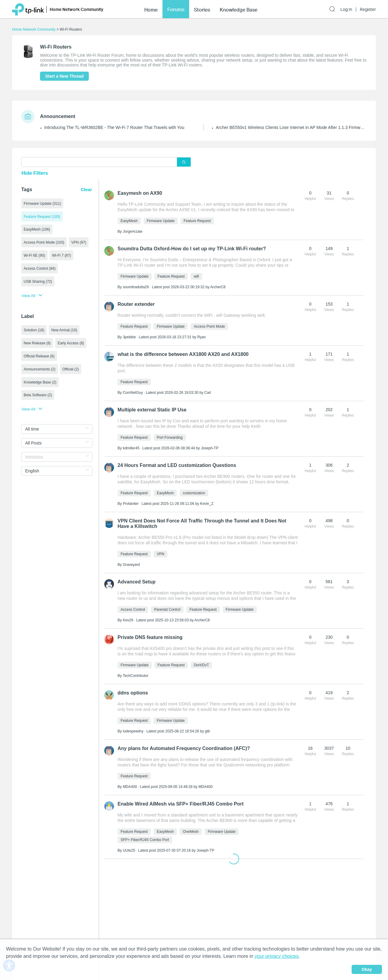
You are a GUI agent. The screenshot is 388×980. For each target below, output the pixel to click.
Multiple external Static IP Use (152, 410)
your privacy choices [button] (277, 956)
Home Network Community (34, 29)
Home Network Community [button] (77, 9)
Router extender (136, 304)
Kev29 (128, 620)
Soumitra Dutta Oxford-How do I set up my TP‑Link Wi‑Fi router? (192, 249)
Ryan (202, 337)
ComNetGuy (133, 393)
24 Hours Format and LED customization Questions (177, 465)
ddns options (133, 693)
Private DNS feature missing (150, 637)
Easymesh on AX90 (140, 193)
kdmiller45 (131, 448)
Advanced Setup (137, 582)
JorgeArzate (133, 231)
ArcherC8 (218, 287)
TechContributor (136, 676)
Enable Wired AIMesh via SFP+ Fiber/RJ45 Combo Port (181, 804)
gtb (207, 731)
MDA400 (130, 787)
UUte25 (129, 850)
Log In (346, 9)
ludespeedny (133, 731)
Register (368, 9)
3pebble (129, 337)
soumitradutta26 (136, 287)
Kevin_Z (207, 504)
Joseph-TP (210, 448)
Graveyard (131, 565)
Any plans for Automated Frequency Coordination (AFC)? (184, 748)
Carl (208, 393)
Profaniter (131, 504)
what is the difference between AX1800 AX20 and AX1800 (183, 354)
